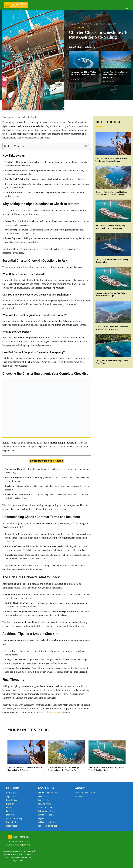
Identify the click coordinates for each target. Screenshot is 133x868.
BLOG (25, 845)
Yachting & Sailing (88, 24)
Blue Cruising (108, 24)
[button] (127, 8)
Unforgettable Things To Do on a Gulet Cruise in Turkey (84, 73)
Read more (76, 79)
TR (30, 845)
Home (72, 24)
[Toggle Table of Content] (85, 146)
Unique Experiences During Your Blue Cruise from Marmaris (116, 75)
